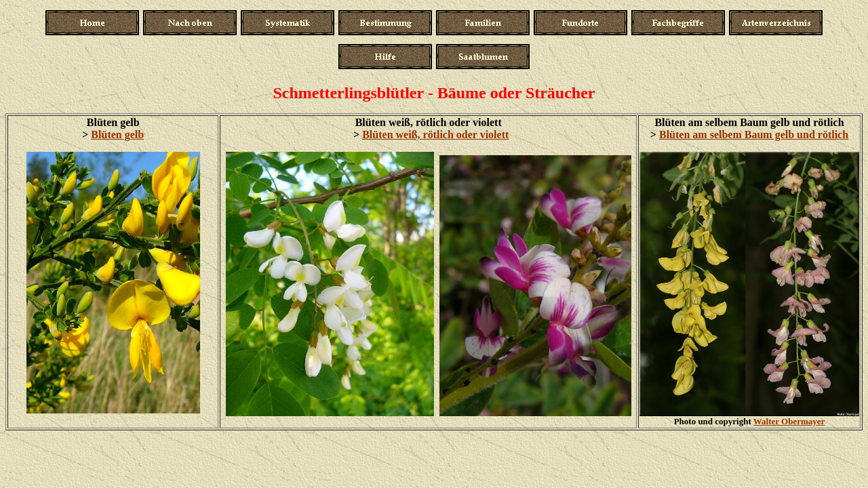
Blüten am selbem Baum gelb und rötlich (754, 135)
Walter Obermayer (789, 421)
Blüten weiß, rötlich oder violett (435, 135)
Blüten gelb (117, 135)
